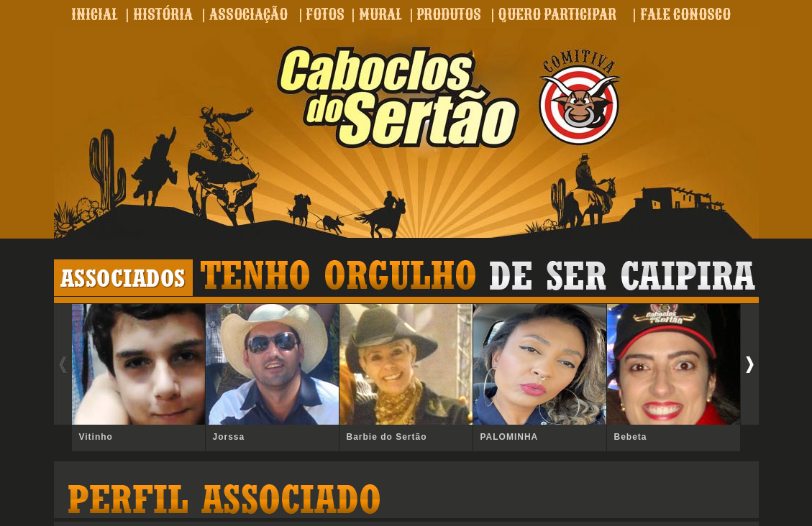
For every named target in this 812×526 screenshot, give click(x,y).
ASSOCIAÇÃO (248, 14)
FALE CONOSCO (685, 14)
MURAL (380, 14)
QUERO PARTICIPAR (557, 14)
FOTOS (325, 14)
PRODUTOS (449, 14)
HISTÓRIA (163, 14)
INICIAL (95, 14)
